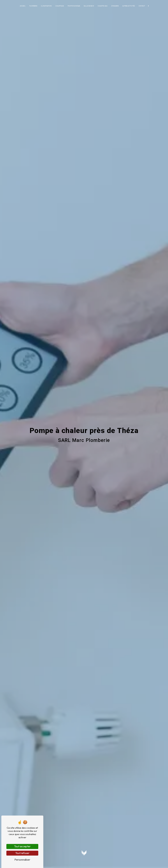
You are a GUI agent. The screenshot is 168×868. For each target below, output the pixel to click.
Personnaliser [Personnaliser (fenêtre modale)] (22, 860)
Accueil (23, 6)
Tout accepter (22, 846)
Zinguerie (115, 6)
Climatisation (46, 6)
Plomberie (33, 6)
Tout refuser (22, 853)
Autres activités (129, 6)
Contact (142, 6)
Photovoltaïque (74, 6)
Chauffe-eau (103, 6)
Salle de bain (89, 6)
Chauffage (60, 6)
